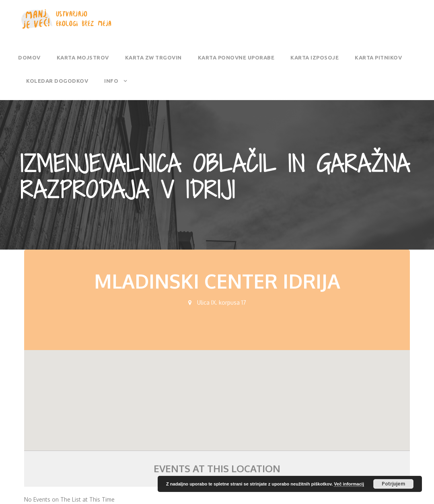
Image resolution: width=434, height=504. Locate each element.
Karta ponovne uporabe (236, 57)
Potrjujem (393, 484)
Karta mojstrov (83, 57)
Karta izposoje (315, 57)
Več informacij (349, 484)
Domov (29, 57)
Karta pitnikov (378, 57)
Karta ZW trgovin (153, 57)
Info (111, 81)
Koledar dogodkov (57, 81)
